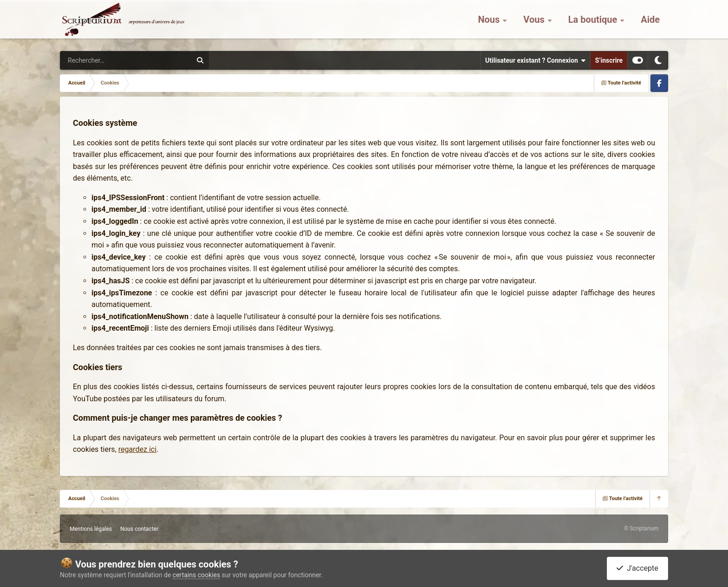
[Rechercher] (101, 60)
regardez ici (137, 449)
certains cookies (196, 575)
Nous (490, 23)
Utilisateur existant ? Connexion (535, 60)
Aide (650, 23)
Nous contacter (139, 529)
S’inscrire (609, 60)
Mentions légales (91, 529)
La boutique (594, 23)
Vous (535, 23)
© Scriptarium (641, 528)
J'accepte (637, 568)
